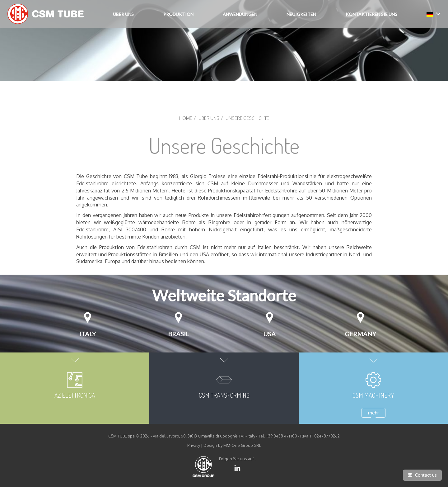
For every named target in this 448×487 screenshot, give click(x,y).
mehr (373, 413)
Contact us (422, 475)
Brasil (179, 334)
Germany (360, 334)
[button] (434, 14)
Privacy (194, 445)
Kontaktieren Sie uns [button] (371, 14)
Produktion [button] (178, 14)
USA (269, 334)
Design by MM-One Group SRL (232, 445)
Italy (88, 334)
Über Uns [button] (123, 14)
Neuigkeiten (301, 14)
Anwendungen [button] (240, 14)
